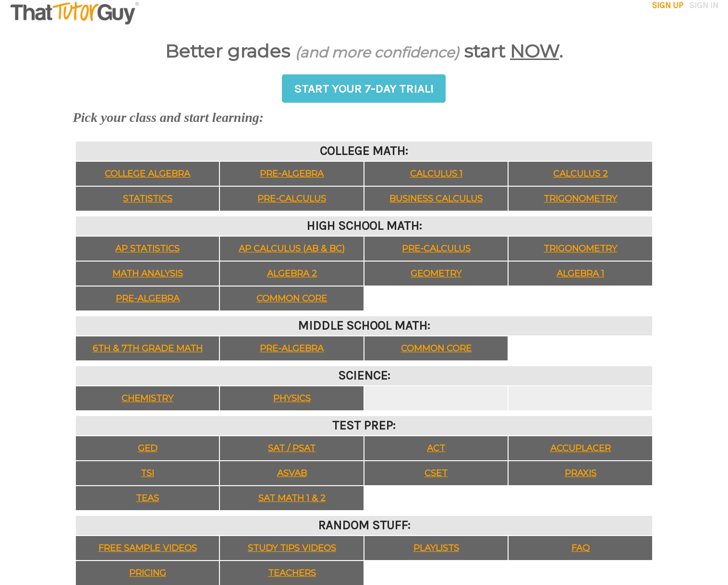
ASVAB (292, 473)
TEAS (147, 498)
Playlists (436, 548)
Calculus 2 (581, 174)
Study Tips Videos (292, 548)
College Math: (364, 151)
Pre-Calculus (292, 199)
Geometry (436, 274)
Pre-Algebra (292, 174)
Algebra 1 (580, 274)
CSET (436, 473)
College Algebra (147, 174)
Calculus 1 (436, 174)
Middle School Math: (364, 326)
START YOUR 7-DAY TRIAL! (364, 89)
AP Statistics (147, 249)
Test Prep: (364, 425)
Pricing (148, 573)
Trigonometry (580, 199)
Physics (292, 398)
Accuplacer (581, 448)
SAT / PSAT (292, 448)
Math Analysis (148, 274)
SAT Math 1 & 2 (292, 498)
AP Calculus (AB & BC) (292, 249)
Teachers (292, 573)
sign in (702, 5)
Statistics (148, 199)
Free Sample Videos (148, 548)
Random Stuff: (364, 525)
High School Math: (364, 226)
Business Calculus (436, 199)
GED (148, 448)
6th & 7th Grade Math (148, 348)
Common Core (292, 298)
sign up (668, 5)
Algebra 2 (292, 274)
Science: (364, 376)
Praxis (581, 473)
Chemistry (147, 398)
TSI (147, 473)
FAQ (581, 548)
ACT (436, 448)
